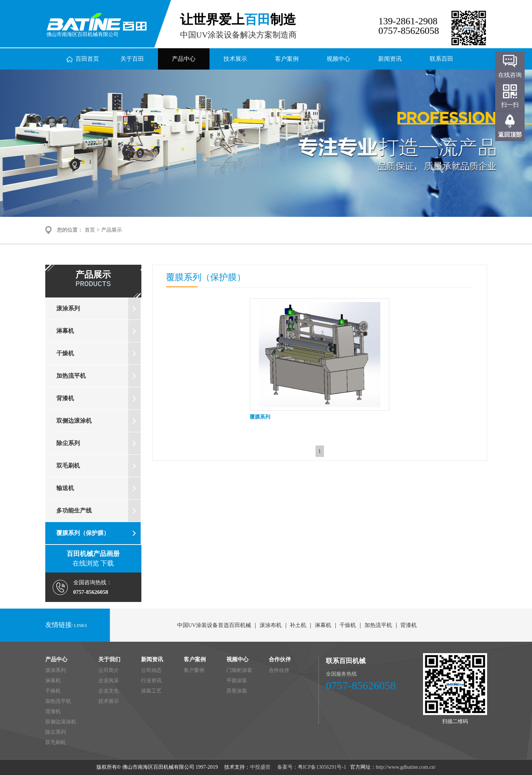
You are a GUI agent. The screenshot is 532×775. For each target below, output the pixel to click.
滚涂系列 (98, 309)
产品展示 (112, 230)
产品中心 (184, 59)
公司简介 (109, 670)
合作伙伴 (279, 670)
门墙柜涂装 (239, 670)
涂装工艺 (151, 691)
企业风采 (109, 681)
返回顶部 (510, 135)
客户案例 (287, 59)
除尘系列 (98, 443)
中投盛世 (261, 767)
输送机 (98, 488)
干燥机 (98, 353)
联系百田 (441, 59)
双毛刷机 (98, 466)
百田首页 (87, 59)
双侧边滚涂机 (98, 421)
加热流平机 (98, 376)
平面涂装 (237, 681)
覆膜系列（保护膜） (98, 533)
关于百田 (132, 59)
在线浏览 (86, 563)
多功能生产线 (98, 511)
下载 (107, 563)
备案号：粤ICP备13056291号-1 (311, 767)
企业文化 (109, 691)
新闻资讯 (390, 59)
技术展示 (235, 59)
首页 (90, 230)
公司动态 (151, 670)
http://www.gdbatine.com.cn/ (406, 767)
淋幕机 (98, 331)
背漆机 (98, 398)
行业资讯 (151, 681)
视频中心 (338, 59)
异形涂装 (237, 691)
